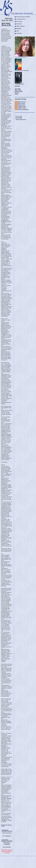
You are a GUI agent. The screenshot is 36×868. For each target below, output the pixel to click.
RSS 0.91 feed (22, 102)
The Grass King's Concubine (22, 71)
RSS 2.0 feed (21, 105)
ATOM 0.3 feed (22, 106)
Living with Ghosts (19, 84)
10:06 (3, 826)
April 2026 (18, 89)
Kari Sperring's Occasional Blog (19, 14)
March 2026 (18, 90)
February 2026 (19, 91)
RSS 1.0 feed (21, 103)
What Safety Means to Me (6, 24)
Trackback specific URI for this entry (7, 832)
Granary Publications (21, 119)
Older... (17, 94)
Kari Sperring (9, 825)
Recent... (17, 93)
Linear (8, 843)
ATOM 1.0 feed (22, 108)
